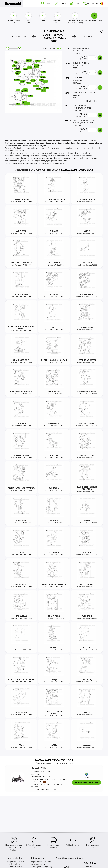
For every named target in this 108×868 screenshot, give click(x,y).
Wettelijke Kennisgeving (41, 867)
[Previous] (34, 37)
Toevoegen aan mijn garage (86, 782)
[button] (102, 31)
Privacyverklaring (38, 864)
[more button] (95, 58)
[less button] (89, 58)
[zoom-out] (7, 49)
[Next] (74, 37)
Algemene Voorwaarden (41, 862)
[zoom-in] (20, 49)
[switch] (59, 48)
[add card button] (100, 58)
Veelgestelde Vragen (15, 862)
